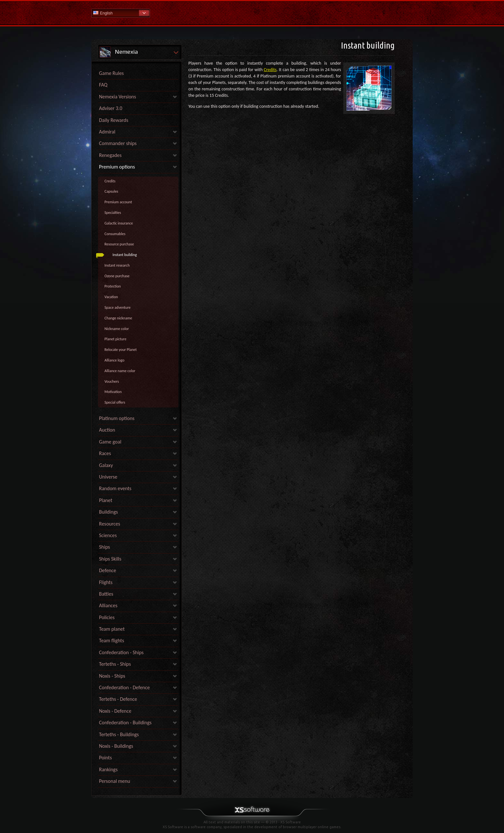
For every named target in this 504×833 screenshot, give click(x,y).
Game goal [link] (110, 442)
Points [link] (105, 758)
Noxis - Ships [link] (112, 676)
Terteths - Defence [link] (118, 699)
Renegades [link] (110, 155)
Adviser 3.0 (111, 108)
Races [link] (105, 453)
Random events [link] (115, 488)
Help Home (252, 13)
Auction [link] (107, 430)
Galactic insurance (119, 223)
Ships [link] (104, 547)
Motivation (113, 392)
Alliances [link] (108, 605)
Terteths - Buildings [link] (119, 734)
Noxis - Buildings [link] (116, 746)
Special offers (115, 402)
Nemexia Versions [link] (117, 97)
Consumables (115, 234)
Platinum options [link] (117, 418)
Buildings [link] (108, 512)
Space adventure (117, 307)
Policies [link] (107, 617)
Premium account (118, 202)
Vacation (111, 297)
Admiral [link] (107, 132)
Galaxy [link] (106, 465)
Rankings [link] (108, 769)
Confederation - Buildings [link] (125, 723)
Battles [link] (106, 594)
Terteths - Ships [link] (115, 664)
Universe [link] (108, 477)
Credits (110, 181)
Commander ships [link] (118, 143)
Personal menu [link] (115, 781)
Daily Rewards (114, 120)
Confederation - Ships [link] (121, 652)
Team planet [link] (112, 629)
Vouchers (112, 381)
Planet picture (115, 339)
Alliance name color (120, 371)
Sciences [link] (108, 535)
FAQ (103, 85)
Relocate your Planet (121, 350)
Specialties (113, 213)
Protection (113, 286)
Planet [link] (106, 500)
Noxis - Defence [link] (115, 711)
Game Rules (111, 73)
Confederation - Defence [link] (124, 687)
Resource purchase (119, 244)
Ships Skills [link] (110, 559)
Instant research (117, 265)
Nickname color (117, 329)
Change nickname (118, 318)
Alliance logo (114, 360)
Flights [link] (106, 582)
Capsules (111, 191)
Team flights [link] (112, 641)
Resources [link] (110, 524)
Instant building (125, 255)
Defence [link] (108, 570)
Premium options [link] (117, 167)
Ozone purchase (117, 276)
